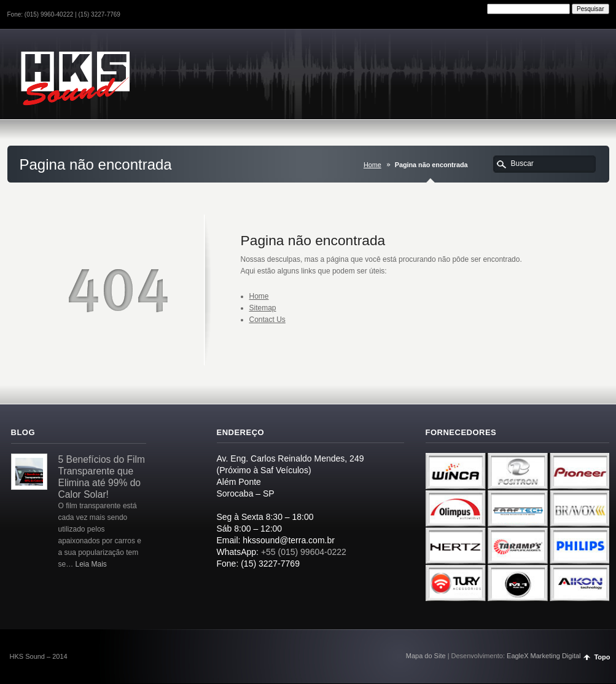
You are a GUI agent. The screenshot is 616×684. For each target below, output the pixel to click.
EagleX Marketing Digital (544, 656)
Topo (602, 657)
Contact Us (267, 320)
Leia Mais (91, 564)
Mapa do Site (426, 656)
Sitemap (263, 308)
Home (372, 165)
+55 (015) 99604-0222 (304, 552)
